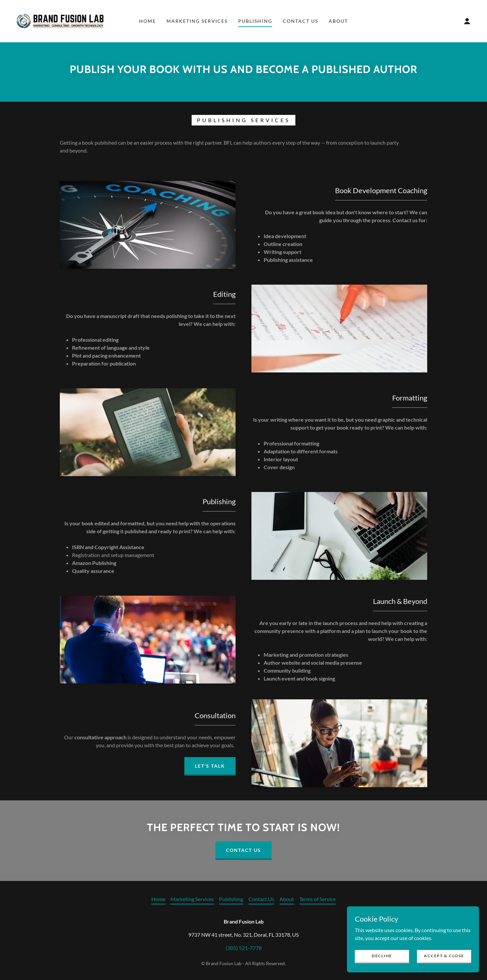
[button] (467, 21)
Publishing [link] (255, 21)
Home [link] (148, 21)
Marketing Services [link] (197, 21)
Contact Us (243, 850)
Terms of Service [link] (318, 899)
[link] (60, 20)
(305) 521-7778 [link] (244, 948)
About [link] (338, 21)
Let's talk (210, 766)
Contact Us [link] (300, 21)
